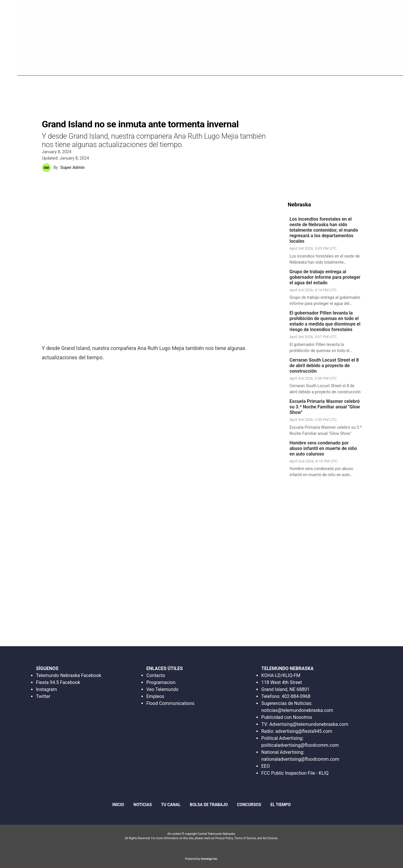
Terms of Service (245, 838)
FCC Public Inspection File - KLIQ (295, 773)
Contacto (156, 675)
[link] (327, 242)
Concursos (338, 64)
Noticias (260, 64)
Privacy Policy (224, 838)
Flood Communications (170, 703)
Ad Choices (270, 838)
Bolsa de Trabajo (209, 805)
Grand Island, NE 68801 (285, 689)
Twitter (43, 696)
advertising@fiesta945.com (304, 731)
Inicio (204, 64)
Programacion (161, 682)
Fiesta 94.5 (231, 64)
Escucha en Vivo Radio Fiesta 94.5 (301, 13)
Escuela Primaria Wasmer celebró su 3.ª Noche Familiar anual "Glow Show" (325, 408)
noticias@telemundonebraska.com (297, 710)
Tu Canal (369, 64)
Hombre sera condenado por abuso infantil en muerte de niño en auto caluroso (323, 449)
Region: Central (23, 67)
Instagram (46, 689)
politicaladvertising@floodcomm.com (300, 745)
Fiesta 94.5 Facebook (58, 682)
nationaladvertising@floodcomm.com (300, 759)
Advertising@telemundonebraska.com (309, 724)
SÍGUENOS (47, 668)
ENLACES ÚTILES (165, 668)
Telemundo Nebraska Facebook (69, 675)
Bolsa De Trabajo (298, 64)
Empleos (155, 696)
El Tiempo (280, 805)
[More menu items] (391, 64)
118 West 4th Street (282, 682)
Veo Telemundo (162, 689)
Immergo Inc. (209, 859)
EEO (266, 766)
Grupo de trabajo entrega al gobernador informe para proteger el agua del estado (325, 278)
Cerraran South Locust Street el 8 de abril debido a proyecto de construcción (324, 366)
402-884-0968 (296, 696)
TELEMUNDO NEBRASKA (287, 668)
